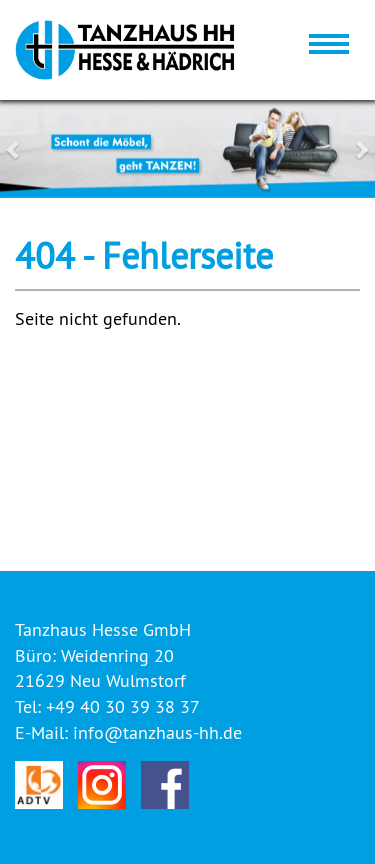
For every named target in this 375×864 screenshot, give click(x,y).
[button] (28, 149)
